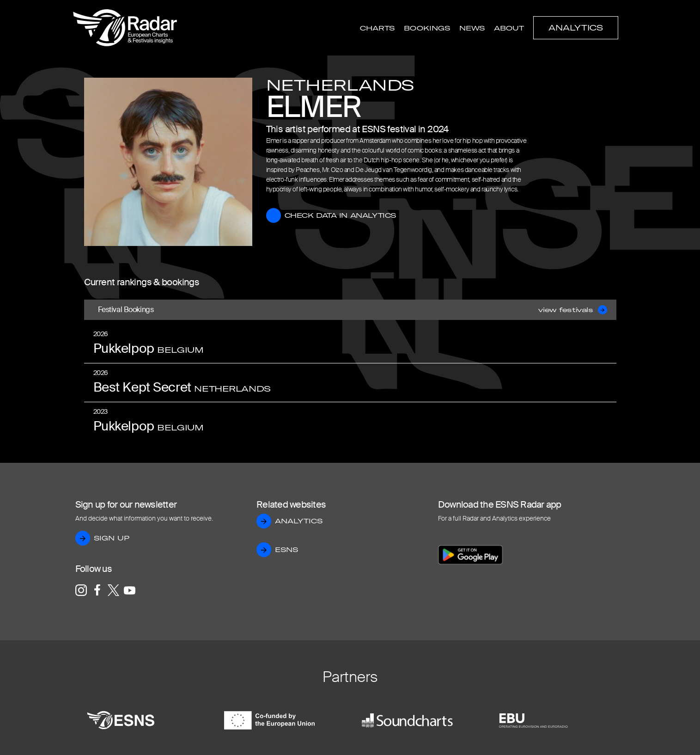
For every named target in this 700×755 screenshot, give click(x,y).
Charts (377, 28)
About (509, 28)
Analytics (576, 28)
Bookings (427, 28)
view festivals (572, 310)
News (472, 28)
